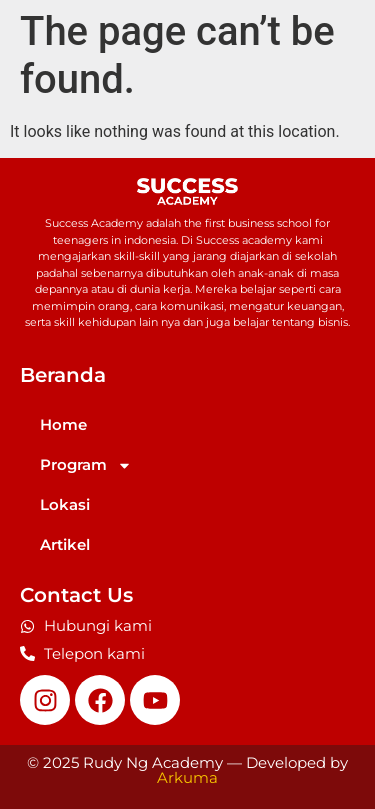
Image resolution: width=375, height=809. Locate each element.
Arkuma (187, 777)
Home (63, 424)
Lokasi (65, 504)
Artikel (65, 544)
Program (86, 465)
